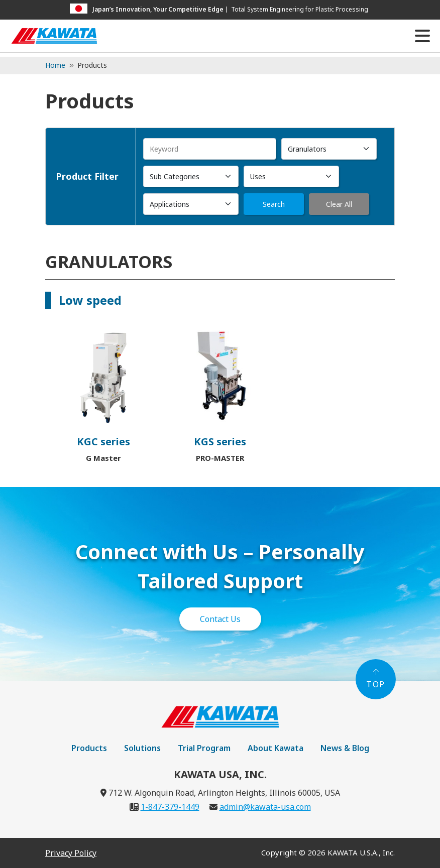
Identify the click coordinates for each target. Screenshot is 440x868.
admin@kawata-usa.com (265, 807)
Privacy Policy (71, 853)
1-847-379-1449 (170, 807)
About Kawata (276, 748)
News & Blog (345, 748)
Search (274, 204)
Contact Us (220, 619)
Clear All (339, 204)
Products (89, 748)
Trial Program (204, 748)
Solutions (142, 748)
